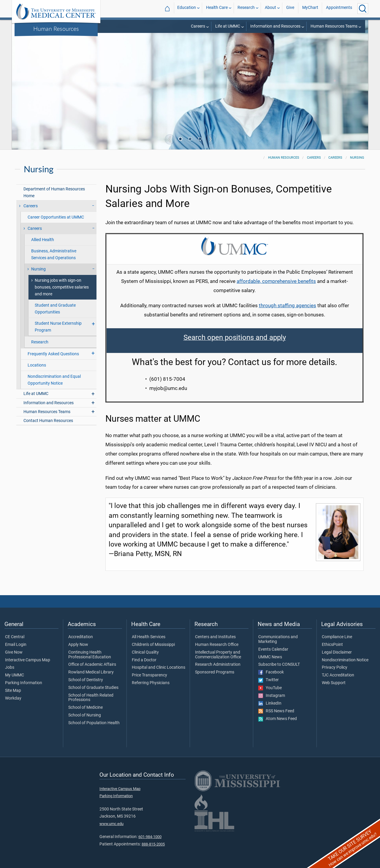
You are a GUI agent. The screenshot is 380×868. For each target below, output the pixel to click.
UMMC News (270, 657)
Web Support (334, 683)
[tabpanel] (190, 84)
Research (246, 8)
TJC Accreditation (338, 675)
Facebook (271, 672)
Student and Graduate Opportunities (55, 309)
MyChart (310, 8)
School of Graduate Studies (93, 688)
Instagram (272, 696)
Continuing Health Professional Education (90, 655)
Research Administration (218, 665)
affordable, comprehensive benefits (276, 281)
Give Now (14, 652)
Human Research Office (217, 645)
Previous (170, 139)
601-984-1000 (150, 837)
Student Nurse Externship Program (58, 327)
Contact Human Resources (48, 421)
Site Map (13, 691)
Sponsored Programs (215, 672)
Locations (37, 365)
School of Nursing (85, 715)
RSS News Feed (276, 711)
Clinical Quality (145, 652)
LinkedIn (270, 703)
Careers (198, 26)
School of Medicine (85, 708)
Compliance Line (337, 637)
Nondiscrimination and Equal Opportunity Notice (54, 380)
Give (290, 8)
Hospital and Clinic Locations (159, 668)
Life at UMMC (228, 26)
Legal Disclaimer (337, 652)
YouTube (270, 688)
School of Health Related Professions (91, 698)
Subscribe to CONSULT (279, 665)
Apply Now (78, 645)
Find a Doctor (144, 660)
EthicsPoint (332, 645)
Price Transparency (149, 675)
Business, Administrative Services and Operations (54, 254)
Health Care (217, 8)
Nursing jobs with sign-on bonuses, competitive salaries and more (62, 287)
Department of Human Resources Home (54, 192)
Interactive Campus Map (28, 660)
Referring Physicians (151, 683)
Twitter (269, 680)
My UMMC (15, 675)
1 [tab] (181, 140)
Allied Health (43, 240)
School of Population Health (94, 723)
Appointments (339, 8)
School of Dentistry (86, 680)
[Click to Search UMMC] (363, 9)
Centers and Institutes (215, 637)
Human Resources (56, 28)
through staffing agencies (288, 305)
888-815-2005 (153, 844)
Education (187, 8)
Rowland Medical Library (91, 672)
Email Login (16, 645)
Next (210, 139)
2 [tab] (191, 140)
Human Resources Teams (334, 26)
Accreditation (81, 637)
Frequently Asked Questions (53, 354)
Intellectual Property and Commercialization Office (218, 655)
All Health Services (149, 637)
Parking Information (24, 683)
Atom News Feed (278, 719)
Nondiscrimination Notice (345, 660)
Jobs (10, 668)
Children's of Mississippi (153, 645)
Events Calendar (273, 649)
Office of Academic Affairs (92, 665)
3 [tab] (200, 140)
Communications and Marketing (278, 639)
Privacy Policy (335, 668)
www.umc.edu (111, 824)
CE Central (15, 637)
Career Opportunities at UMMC (56, 217)
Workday (13, 698)
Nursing (357, 158)
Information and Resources (275, 26)
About (270, 8)
